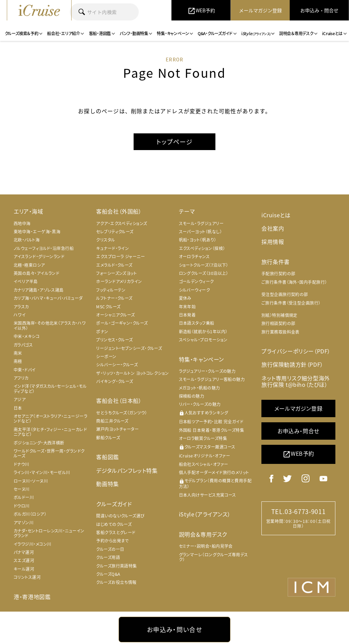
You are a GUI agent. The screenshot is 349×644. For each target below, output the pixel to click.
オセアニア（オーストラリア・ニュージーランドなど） (50, 419)
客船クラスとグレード (116, 532)
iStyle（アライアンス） (205, 514)
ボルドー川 (24, 497)
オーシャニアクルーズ (116, 315)
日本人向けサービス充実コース (208, 495)
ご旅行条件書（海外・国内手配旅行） (294, 282)
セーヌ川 (22, 489)
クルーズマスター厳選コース (207, 447)
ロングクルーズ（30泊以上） (204, 273)
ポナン (102, 332)
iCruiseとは (276, 215)
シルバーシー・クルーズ (117, 365)
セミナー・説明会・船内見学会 (206, 546)
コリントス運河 (27, 577)
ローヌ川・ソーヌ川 (31, 481)
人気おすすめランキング (204, 413)
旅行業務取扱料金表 (280, 332)
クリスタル (105, 240)
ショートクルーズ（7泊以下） (204, 265)
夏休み (185, 298)
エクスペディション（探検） (202, 248)
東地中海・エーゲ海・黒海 (37, 232)
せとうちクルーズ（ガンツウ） (122, 413)
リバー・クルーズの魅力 (200, 404)
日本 (18, 408)
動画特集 (107, 484)
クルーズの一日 (110, 549)
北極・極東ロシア (29, 265)
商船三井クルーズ (112, 421)
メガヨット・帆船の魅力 (200, 388)
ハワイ (20, 315)
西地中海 (22, 223)
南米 (18, 353)
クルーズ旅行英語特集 (117, 566)
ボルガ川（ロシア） (30, 514)
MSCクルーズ (108, 307)
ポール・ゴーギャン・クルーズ (122, 323)
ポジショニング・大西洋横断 (39, 443)
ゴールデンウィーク (196, 282)
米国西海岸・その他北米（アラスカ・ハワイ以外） (50, 325)
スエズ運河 (24, 561)
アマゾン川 (24, 523)
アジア (20, 399)
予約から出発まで (112, 541)
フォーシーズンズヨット (116, 273)
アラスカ (21, 307)
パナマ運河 (24, 552)
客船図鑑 (107, 457)
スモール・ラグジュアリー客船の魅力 (212, 379)
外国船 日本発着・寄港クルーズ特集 (212, 430)
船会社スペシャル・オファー (204, 464)
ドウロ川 (22, 506)
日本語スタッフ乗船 (197, 323)
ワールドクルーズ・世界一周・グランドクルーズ (49, 453)
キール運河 (24, 569)
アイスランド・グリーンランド (39, 257)
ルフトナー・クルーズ (114, 298)
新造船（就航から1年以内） (203, 332)
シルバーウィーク (195, 290)
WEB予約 (298, 454)
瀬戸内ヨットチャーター (117, 429)
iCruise (39, 10)
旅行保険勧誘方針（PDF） (292, 364)
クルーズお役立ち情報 (116, 582)
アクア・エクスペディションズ (122, 223)
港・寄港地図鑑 (32, 597)
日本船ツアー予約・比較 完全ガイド (211, 422)
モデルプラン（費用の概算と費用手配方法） (215, 484)
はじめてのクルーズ (114, 524)
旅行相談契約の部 (278, 323)
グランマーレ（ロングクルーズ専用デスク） (214, 557)
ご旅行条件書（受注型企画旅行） (291, 303)
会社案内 (273, 228)
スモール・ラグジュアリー (201, 223)
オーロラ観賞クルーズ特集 (203, 438)
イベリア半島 (26, 282)
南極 (18, 361)
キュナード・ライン (112, 248)
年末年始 (187, 307)
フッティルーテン (111, 290)
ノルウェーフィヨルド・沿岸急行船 (44, 248)
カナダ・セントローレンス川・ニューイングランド (49, 533)
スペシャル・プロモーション (203, 340)
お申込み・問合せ (298, 431)
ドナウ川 (21, 464)
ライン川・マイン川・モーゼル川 (42, 472)
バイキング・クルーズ (115, 381)
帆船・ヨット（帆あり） (198, 240)
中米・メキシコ (27, 336)
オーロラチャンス (194, 257)
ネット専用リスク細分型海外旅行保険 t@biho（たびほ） (296, 381)
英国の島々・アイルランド (36, 273)
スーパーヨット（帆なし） (200, 232)
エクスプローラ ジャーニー (120, 257)
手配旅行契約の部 (278, 274)
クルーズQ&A (108, 574)
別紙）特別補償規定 (279, 315)
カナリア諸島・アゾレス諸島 (39, 290)
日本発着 (187, 315)
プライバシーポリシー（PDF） (296, 351)
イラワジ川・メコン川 (33, 544)
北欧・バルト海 (27, 240)
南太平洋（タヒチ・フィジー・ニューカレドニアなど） (50, 432)
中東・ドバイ (25, 370)
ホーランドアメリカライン (119, 282)
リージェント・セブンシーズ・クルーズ (129, 348)
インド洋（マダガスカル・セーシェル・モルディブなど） (50, 389)
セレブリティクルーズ (115, 232)
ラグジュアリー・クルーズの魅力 (207, 371)
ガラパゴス (23, 345)
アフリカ (21, 378)
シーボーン (106, 356)
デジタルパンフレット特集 (127, 470)
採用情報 (273, 241)
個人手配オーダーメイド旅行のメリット (214, 472)
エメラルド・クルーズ (114, 265)
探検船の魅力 (192, 396)
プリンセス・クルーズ (115, 340)
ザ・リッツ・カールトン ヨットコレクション (132, 373)
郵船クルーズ (108, 438)
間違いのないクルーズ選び (120, 516)
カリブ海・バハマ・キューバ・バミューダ (48, 298)
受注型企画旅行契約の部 (285, 294)
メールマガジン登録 (298, 408)
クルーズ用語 (108, 557)
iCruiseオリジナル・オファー (205, 456)
